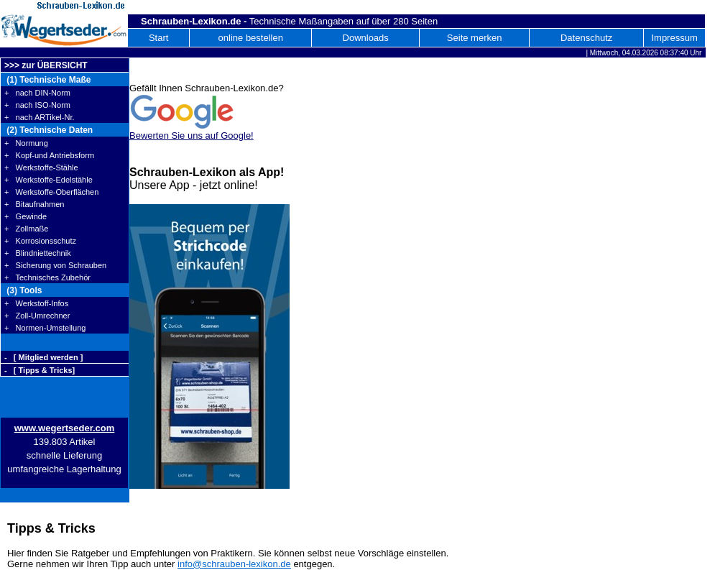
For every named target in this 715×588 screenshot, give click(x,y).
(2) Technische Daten (49, 130)
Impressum (674, 38)
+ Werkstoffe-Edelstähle (49, 180)
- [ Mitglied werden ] (43, 357)
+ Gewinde (26, 216)
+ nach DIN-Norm (37, 93)
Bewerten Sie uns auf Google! (192, 135)
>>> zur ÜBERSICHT (46, 65)
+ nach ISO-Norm (37, 105)
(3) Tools (23, 290)
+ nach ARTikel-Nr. (40, 117)
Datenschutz (586, 38)
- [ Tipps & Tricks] (40, 370)
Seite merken (475, 38)
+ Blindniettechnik (38, 253)
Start (158, 38)
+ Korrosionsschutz (40, 241)
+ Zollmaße (26, 229)
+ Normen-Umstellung (45, 328)
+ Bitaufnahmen (34, 204)
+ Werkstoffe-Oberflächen (51, 192)
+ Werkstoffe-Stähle (41, 167)
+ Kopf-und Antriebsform (49, 155)
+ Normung (26, 143)
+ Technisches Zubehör (47, 277)
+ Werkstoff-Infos (36, 303)
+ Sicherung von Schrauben (55, 265)
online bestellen (251, 38)
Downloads (366, 38)
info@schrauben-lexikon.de (234, 564)
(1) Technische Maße (47, 80)
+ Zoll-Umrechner (37, 316)
